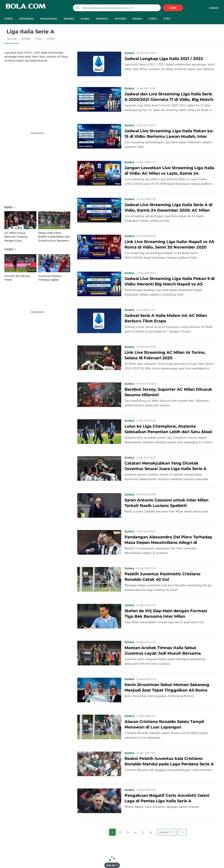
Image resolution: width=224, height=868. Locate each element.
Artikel (26, 39)
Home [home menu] (9, 19)
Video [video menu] (153, 19)
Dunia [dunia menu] (85, 19)
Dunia (129, 53)
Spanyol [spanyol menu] (102, 19)
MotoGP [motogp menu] (120, 19)
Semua (12, 39)
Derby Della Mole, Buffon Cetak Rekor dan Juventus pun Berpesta (54, 237)
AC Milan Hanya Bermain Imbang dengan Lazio (16, 237)
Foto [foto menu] (167, 19)
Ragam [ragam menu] (137, 19)
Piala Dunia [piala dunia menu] (49, 19)
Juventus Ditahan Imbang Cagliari (50, 278)
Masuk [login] (214, 8)
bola (26, 8)
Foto (39, 39)
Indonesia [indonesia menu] (26, 19)
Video (51, 39)
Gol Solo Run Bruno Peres (17, 278)
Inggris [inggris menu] (69, 19)
